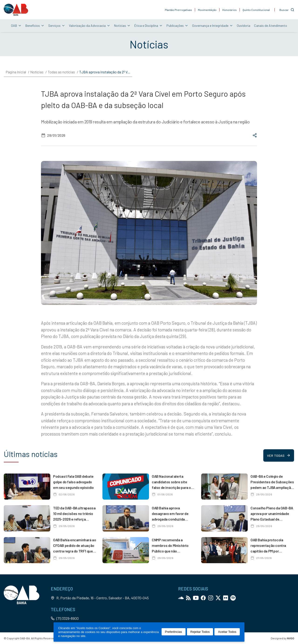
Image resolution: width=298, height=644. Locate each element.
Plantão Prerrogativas (178, 10)
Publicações (177, 26)
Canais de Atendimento (271, 26)
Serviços (57, 26)
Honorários (230, 10)
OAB (16, 26)
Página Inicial (16, 72)
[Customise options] (287, 10)
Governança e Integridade (213, 26)
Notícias (122, 26)
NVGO (291, 638)
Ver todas (279, 455)
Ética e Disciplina (149, 26)
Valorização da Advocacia (90, 26)
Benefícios (35, 26)
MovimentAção (207, 10)
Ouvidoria (244, 26)
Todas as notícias (61, 72)
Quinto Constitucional (256, 10)
